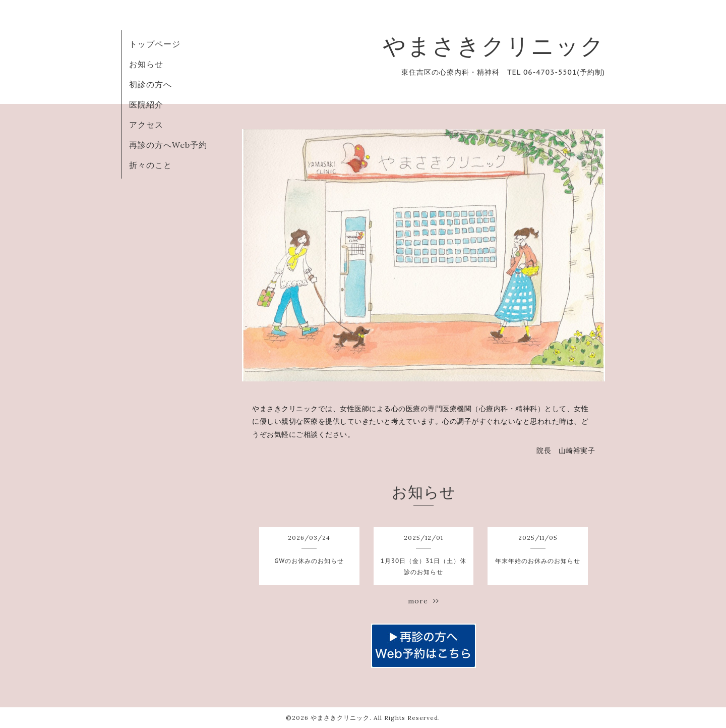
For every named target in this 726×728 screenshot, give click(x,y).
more (423, 601)
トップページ (155, 44)
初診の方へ (150, 84)
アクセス (146, 125)
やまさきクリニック (494, 46)
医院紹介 (146, 104)
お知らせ (146, 64)
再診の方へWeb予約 (168, 145)
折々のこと (150, 165)
